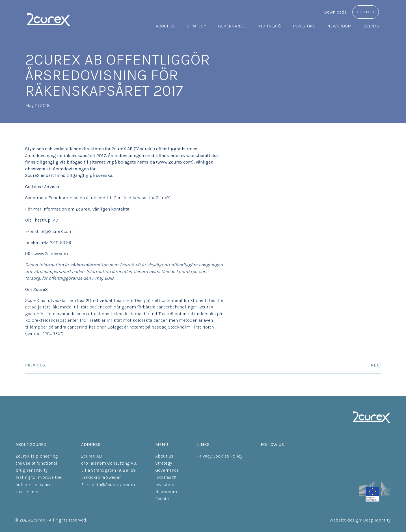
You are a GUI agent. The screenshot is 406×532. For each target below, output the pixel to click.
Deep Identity (377, 520)
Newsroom (339, 26)
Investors (304, 26)
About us (165, 26)
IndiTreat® (269, 26)
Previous (35, 365)
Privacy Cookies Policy (220, 456)
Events (371, 26)
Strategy (196, 26)
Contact (366, 12)
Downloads (335, 12)
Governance (232, 26)
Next (376, 365)
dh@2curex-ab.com (115, 485)
